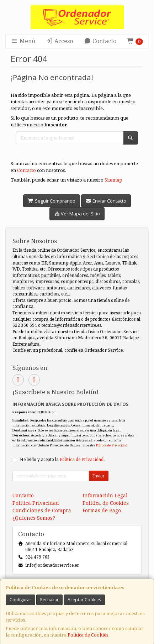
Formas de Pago (102, 511)
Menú (23, 41)
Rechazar (49, 600)
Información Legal (105, 496)
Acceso (59, 41)
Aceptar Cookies (84, 600)
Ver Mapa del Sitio (77, 214)
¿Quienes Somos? (34, 518)
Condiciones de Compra (42, 511)
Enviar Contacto (106, 201)
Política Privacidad (36, 503)
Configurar (20, 600)
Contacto (100, 41)
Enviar (99, 476)
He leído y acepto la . (62, 460)
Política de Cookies (88, 635)
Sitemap (113, 180)
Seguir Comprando (51, 201)
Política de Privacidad (112, 445)
